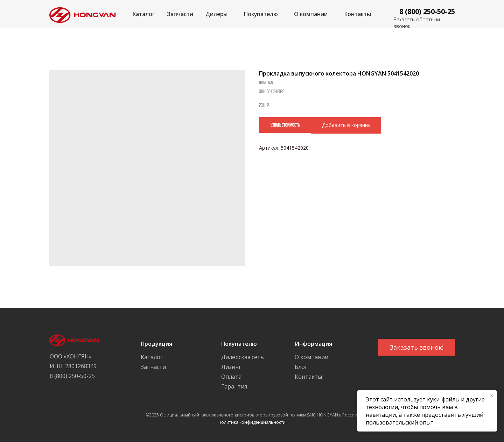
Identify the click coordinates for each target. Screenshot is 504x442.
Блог (301, 367)
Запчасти (180, 14)
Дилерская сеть (243, 357)
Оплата (231, 377)
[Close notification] (492, 395)
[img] (81, 14)
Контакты (358, 14)
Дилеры (216, 14)
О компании (311, 14)
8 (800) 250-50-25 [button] (427, 11)
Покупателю (261, 14)
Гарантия (234, 386)
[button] (416, 347)
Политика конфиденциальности (252, 422)
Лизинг (231, 367)
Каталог (143, 14)
